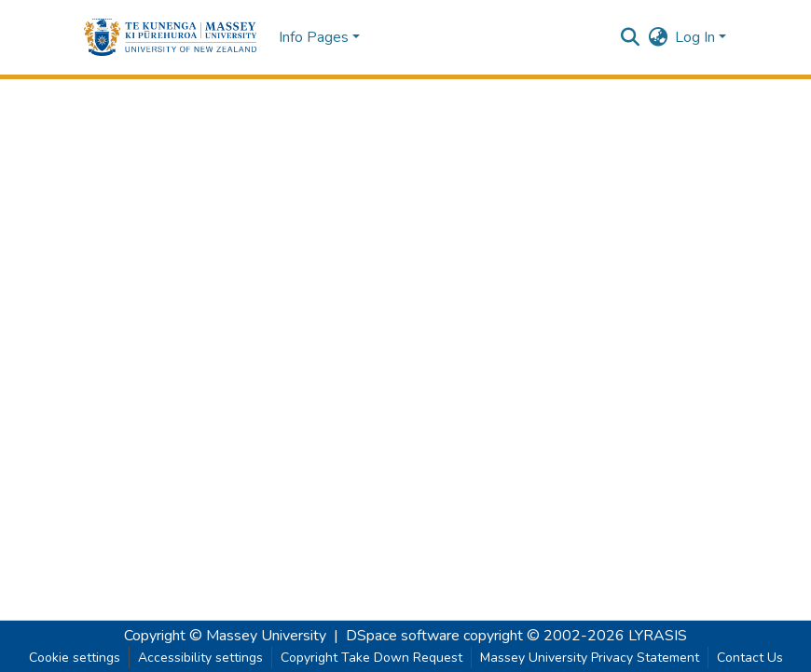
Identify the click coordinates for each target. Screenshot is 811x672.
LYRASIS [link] (658, 636)
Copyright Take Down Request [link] (371, 658)
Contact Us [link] (750, 658)
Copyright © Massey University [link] (225, 636)
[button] (170, 37)
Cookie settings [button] (75, 658)
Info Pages (314, 37)
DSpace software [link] (403, 636)
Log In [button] (697, 37)
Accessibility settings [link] (200, 658)
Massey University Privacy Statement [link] (590, 658)
